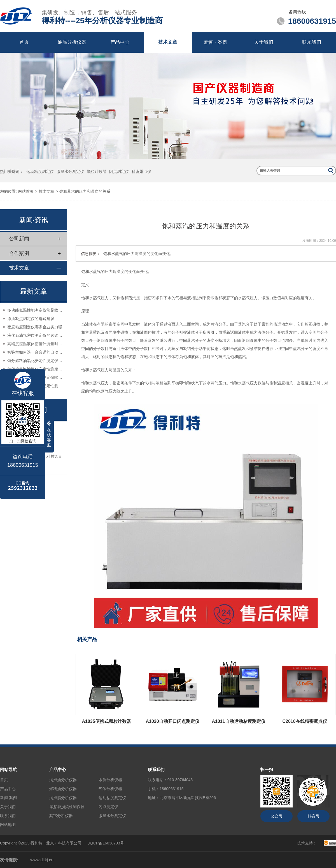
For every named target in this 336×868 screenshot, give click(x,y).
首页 (24, 42)
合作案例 (19, 253)
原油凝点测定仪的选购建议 (31, 319)
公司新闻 (19, 239)
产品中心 (120, 42)
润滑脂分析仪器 (63, 798)
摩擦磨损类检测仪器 (67, 807)
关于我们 (264, 42)
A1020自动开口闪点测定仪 (172, 721)
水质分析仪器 (110, 780)
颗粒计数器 (97, 171)
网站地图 (8, 825)
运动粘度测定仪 (40, 171)
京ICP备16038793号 (106, 843)
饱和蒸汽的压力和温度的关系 (85, 191)
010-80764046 (180, 780)
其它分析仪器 (61, 816)
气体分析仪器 (110, 789)
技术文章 (168, 42)
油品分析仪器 (72, 42)
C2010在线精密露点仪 (305, 721)
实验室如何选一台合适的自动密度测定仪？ (36, 352)
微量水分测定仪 (70, 171)
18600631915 (172, 789)
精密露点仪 (141, 171)
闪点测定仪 (119, 171)
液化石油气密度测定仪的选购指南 (36, 335)
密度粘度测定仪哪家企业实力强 (35, 327)
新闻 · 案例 (216, 42)
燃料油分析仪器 (63, 789)
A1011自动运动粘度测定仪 (238, 721)
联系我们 (312, 42)
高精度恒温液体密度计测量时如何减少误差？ (36, 344)
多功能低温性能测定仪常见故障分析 (36, 310)
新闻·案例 (8, 798)
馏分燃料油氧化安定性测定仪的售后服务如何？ (36, 361)
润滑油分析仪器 (63, 780)
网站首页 (26, 191)
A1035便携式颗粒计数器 (106, 721)
